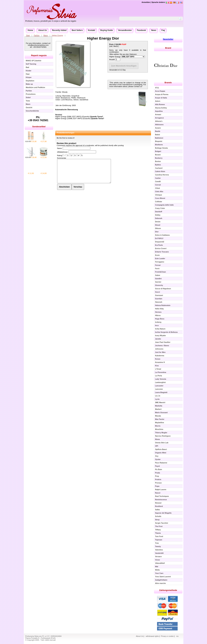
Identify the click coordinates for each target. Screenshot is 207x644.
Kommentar (62, 158)
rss (177, 636)
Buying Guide (107, 30)
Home (30, 30)
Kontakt (92, 30)
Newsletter (168, 39)
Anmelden (146, 2)
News (154, 30)
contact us (138, 86)
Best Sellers (77, 30)
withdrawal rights (152, 636)
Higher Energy (57, 35)
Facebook (141, 30)
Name (59, 148)
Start (28, 35)
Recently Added (59, 30)
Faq (163, 30)
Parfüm (37, 35)
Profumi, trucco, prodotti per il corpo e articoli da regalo (51, 21)
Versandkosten (125, 30)
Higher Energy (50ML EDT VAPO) (68, 117)
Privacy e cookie (167, 636)
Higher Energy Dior (103, 38)
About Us (43, 30)
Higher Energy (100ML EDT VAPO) (69, 118)
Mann (46, 35)
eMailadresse (62, 152)
